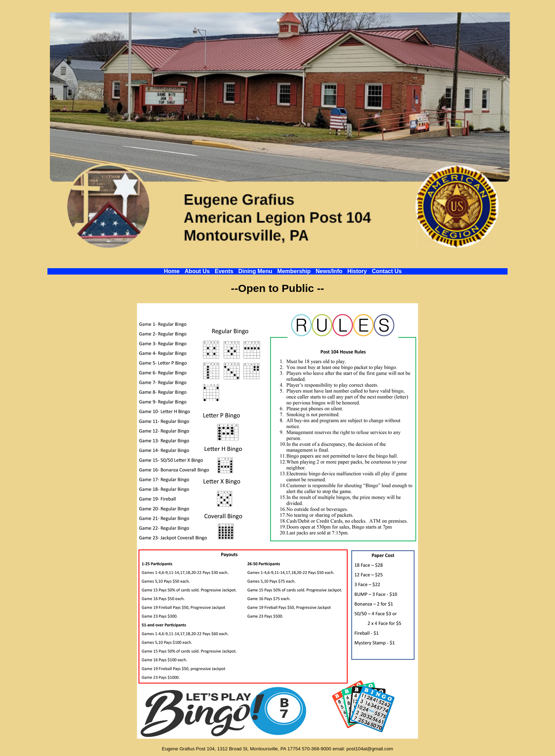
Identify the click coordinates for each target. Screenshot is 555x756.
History (357, 271)
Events (224, 271)
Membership (294, 271)
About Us (197, 271)
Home (172, 271)
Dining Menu (255, 271)
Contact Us (387, 271)
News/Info (329, 271)
